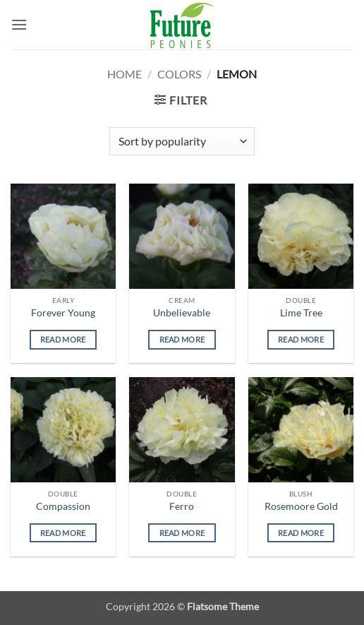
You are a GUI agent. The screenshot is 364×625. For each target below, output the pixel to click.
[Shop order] (182, 141)
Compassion (63, 506)
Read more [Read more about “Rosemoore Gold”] (301, 533)
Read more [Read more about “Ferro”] (182, 533)
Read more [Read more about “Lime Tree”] (301, 339)
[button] (19, 24)
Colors (179, 74)
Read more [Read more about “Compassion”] (63, 533)
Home (125, 74)
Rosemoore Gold (301, 506)
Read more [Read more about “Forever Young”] (63, 339)
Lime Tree (301, 313)
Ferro (182, 506)
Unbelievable (182, 313)
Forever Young (63, 313)
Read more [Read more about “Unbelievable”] (182, 339)
